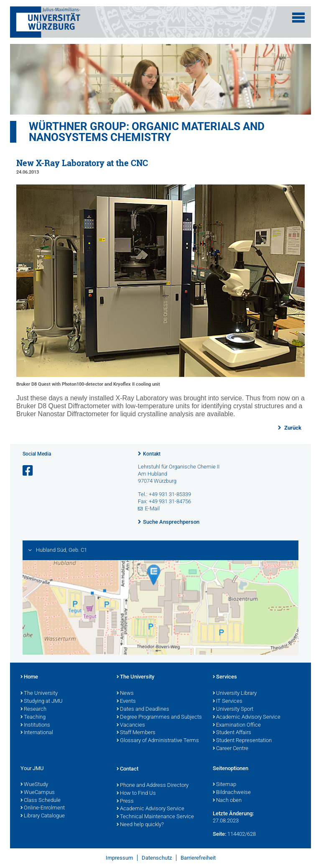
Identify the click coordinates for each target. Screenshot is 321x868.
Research (33, 709)
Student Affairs (232, 733)
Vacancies (131, 725)
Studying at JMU (42, 702)
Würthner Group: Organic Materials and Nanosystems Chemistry (147, 132)
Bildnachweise (232, 793)
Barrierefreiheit (198, 858)
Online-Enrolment (43, 808)
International (37, 733)
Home (29, 677)
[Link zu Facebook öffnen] (28, 471)
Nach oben (227, 801)
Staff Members (136, 733)
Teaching (33, 717)
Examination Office (237, 725)
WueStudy (34, 785)
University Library (235, 694)
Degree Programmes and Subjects (159, 717)
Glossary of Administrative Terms (158, 741)
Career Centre (231, 749)
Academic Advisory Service (247, 717)
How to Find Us (136, 794)
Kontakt (152, 454)
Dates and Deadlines (143, 709)
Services (225, 677)
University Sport (233, 709)
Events (126, 702)
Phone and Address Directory (153, 786)
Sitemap (224, 785)
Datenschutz (157, 858)
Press (125, 801)
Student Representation (242, 741)
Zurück (292, 428)
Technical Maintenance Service (155, 817)
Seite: (219, 834)
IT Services (228, 702)
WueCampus (38, 793)
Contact (127, 769)
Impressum (119, 858)
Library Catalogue (43, 816)
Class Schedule (41, 801)
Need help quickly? (140, 825)
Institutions (35, 725)
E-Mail (152, 508)
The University (39, 694)
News (125, 694)
